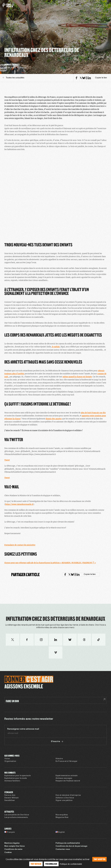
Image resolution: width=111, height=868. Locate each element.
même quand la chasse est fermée (77, 377)
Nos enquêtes (62, 815)
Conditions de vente (13, 849)
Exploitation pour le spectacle (17, 776)
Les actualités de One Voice (17, 815)
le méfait (56, 347)
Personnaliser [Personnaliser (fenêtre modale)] (51, 864)
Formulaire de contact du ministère (20, 545)
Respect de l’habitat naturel (68, 781)
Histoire (59, 759)
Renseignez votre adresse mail (23, 729)
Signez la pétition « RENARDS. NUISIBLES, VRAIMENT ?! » (70, 563)
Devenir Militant (11, 798)
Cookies (8, 853)
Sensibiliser (10, 801)
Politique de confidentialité (68, 843)
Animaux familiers (12, 781)
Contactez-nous (63, 849)
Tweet (7, 460)
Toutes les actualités (14, 78)
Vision (7, 759)
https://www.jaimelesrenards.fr (19, 504)
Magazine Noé (62, 817)
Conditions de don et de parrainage (71, 846)
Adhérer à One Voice (65, 798)
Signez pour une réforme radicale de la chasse (24, 563)
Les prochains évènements (16, 817)
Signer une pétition (64, 801)
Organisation (10, 761)
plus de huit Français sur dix (93, 413)
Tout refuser (36, 864)
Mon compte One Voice (14, 846)
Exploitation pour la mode (16, 778)
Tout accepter (100, 859)
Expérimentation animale (66, 776)
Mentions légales (12, 843)
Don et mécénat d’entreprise (68, 795)
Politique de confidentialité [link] (71, 864)
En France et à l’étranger (66, 761)
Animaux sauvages (64, 778)
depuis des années (54, 419)
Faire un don (10, 795)
